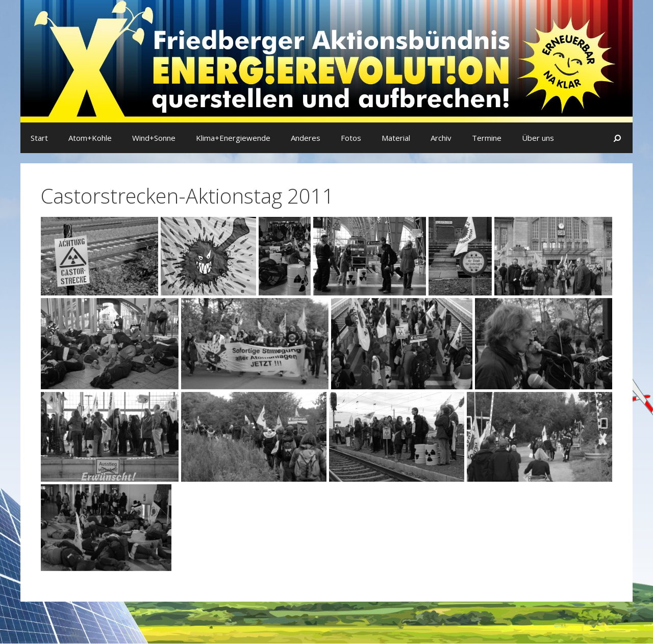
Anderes (306, 138)
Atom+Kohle (90, 138)
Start (39, 138)
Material (396, 138)
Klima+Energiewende (233, 138)
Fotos (351, 138)
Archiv (441, 138)
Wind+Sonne (154, 138)
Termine (487, 138)
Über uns (538, 138)
